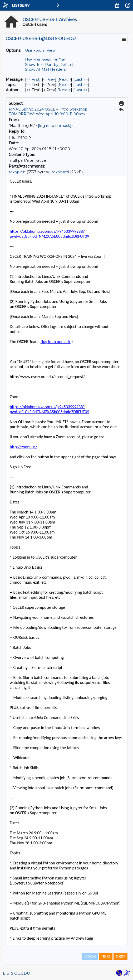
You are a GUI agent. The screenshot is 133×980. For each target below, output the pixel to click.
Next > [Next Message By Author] (65, 90)
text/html (60, 172)
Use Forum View (40, 50)
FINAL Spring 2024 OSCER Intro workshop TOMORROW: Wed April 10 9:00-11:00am (48, 112)
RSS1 (106, 957)
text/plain (17, 172)
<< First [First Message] (33, 79)
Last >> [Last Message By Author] (81, 90)
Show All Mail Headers (45, 69)
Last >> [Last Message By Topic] (81, 85)
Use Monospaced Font (46, 60)
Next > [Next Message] (65, 79)
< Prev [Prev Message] (49, 79)
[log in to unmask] (55, 126)
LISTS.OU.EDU (16, 973)
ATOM (90, 957)
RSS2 (120, 957)
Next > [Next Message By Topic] (65, 85)
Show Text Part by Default (49, 65)
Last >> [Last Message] (81, 79)
